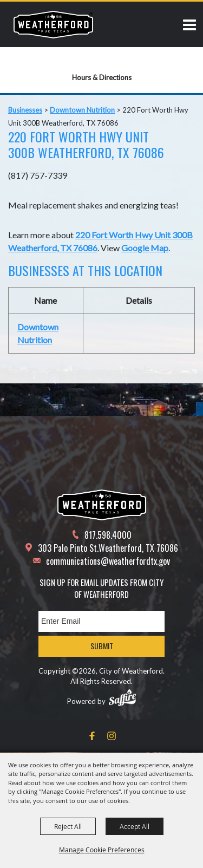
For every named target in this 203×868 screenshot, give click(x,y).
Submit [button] (102, 646)
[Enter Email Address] (101, 621)
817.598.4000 (108, 535)
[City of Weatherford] (53, 24)
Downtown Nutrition (82, 110)
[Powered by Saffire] (122, 697)
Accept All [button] (135, 826)
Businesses (25, 110)
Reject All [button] (68, 826)
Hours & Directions (102, 77)
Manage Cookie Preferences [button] (102, 850)
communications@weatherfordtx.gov (108, 561)
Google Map (145, 248)
